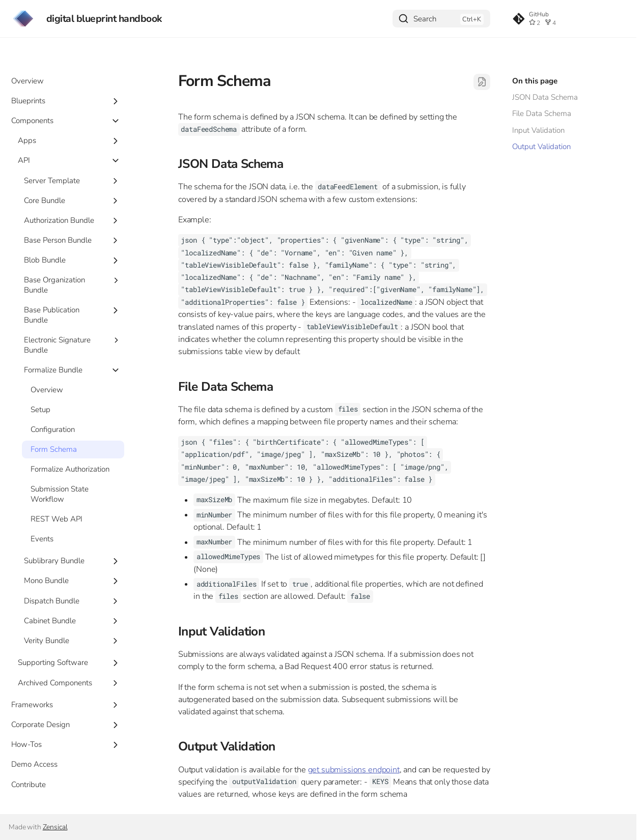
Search (425, 19)
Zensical (55, 827)
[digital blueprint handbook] (23, 19)
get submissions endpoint (354, 770)
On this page (535, 81)
